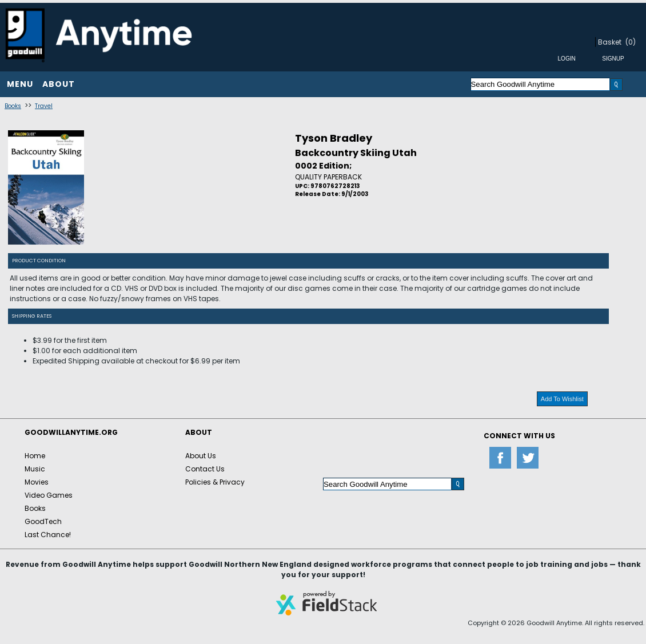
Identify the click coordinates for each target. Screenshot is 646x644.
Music (35, 469)
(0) (631, 42)
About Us (201, 456)
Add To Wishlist (562, 399)
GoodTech (43, 521)
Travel (44, 106)
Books (13, 106)
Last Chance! (48, 535)
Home (35, 456)
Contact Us (205, 469)
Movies (37, 482)
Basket (610, 42)
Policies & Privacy (215, 482)
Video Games (49, 495)
